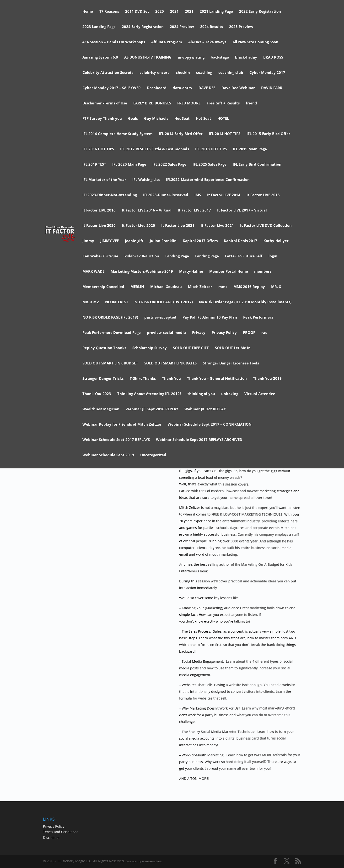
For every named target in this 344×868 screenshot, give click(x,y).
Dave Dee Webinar (238, 88)
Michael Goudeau (166, 287)
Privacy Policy (224, 333)
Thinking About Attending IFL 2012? (149, 394)
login (273, 256)
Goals (133, 119)
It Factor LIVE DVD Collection (266, 226)
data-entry (183, 88)
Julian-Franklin (163, 241)
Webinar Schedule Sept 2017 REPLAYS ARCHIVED (199, 440)
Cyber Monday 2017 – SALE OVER (112, 88)
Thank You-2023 (97, 394)
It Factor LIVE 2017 (194, 210)
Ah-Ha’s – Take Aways (207, 42)
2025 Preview (241, 27)
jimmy (88, 241)
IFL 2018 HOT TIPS (211, 149)
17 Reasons (109, 12)
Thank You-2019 (267, 379)
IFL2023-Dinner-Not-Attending (110, 195)
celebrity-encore (155, 73)
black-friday (246, 57)
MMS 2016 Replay (249, 287)
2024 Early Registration (143, 27)
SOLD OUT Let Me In (233, 348)
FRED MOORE (189, 103)
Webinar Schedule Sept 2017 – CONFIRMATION (210, 425)
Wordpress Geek (152, 861)
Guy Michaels (156, 119)
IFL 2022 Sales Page (169, 165)
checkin (183, 73)
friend (251, 103)
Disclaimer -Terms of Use (105, 103)
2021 (174, 12)
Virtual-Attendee (260, 394)
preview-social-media (166, 333)
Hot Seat (182, 119)
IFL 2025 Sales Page (210, 165)
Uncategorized (153, 455)
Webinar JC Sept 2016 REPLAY (152, 409)
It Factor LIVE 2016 (99, 210)
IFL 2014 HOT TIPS (225, 134)
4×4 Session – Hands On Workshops (114, 42)
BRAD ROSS (273, 57)
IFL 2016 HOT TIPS (98, 149)
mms (223, 287)
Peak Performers (258, 317)
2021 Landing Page (216, 12)
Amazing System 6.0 (100, 57)
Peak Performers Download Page (112, 333)
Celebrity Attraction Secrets (108, 73)
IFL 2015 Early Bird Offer (268, 134)
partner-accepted (160, 317)
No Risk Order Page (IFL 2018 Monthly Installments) (245, 302)
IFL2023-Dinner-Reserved (166, 195)
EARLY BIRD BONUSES (152, 103)
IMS (198, 195)
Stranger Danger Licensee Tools (231, 363)
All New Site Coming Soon (255, 42)
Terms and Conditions (61, 832)
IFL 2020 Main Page (129, 165)
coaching (204, 73)
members (263, 272)
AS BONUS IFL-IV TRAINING (148, 57)
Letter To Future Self (244, 256)
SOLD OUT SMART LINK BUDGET (110, 363)
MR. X (276, 287)
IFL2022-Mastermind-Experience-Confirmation (208, 180)
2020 (160, 12)
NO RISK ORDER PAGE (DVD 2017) (164, 302)
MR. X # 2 (91, 302)
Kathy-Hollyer (276, 241)
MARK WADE (93, 272)
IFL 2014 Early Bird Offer (181, 134)
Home (88, 12)
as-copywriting (191, 57)
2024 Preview (182, 27)
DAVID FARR (272, 88)
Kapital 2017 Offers (200, 241)
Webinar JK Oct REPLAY (205, 409)
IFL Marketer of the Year (104, 180)
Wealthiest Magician (101, 409)
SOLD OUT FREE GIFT (191, 348)
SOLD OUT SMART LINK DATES (170, 363)
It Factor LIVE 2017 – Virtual (242, 210)
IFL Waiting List (146, 180)
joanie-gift (134, 241)
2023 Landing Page (99, 27)
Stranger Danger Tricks (103, 379)
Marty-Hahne (191, 272)
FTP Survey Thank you (102, 119)
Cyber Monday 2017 (267, 73)
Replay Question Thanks (104, 348)
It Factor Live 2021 (178, 226)
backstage (220, 57)
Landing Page (177, 256)
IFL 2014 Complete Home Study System (118, 134)
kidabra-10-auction (142, 256)
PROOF (249, 333)
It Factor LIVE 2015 (263, 195)
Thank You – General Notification (217, 379)
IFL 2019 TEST (94, 165)
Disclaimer (51, 838)
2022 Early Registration (260, 12)
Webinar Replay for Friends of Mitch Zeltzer (122, 425)
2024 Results (212, 27)
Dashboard (157, 88)
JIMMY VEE (110, 241)
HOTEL (223, 119)
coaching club (231, 73)
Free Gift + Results (223, 103)
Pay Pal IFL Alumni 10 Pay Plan (210, 317)
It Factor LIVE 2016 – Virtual (147, 210)
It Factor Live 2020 (99, 226)
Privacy (199, 333)
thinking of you (201, 394)
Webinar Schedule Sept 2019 (108, 455)
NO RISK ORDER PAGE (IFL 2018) (110, 317)
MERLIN (137, 287)
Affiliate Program (167, 42)
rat (264, 333)
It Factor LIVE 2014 (224, 195)
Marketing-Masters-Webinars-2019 (142, 272)
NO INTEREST (117, 302)
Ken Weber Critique (100, 256)
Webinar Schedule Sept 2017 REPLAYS (116, 440)
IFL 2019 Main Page (250, 149)
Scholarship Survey (150, 348)
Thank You (171, 379)
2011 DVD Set (137, 12)
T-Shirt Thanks (143, 379)
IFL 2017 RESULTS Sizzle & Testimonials (155, 149)
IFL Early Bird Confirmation (257, 165)
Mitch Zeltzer (200, 287)
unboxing (230, 394)
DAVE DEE (207, 88)
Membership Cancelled (103, 287)
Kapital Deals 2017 (241, 241)
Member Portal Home (229, 272)
